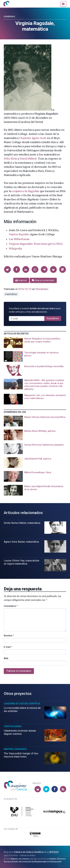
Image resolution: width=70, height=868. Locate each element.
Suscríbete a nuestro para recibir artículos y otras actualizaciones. (35, 310)
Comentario (11, 606)
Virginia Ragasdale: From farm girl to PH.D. (36, 244)
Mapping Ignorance (15, 749)
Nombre (9, 636)
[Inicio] (6, 4)
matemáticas (11, 294)
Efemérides (9, 17)
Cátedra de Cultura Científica (29, 852)
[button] (7, 269)
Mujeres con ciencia (20, 859)
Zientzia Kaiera (13, 726)
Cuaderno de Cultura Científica (22, 704)
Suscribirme (53, 318)
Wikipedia (15, 249)
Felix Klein (11, 159)
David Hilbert (28, 159)
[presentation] (35, 343)
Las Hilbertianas (19, 239)
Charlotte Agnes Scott (33, 138)
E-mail (8, 647)
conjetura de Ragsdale (26, 191)
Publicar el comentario (19, 671)
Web (6, 658)
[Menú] (63, 4)
